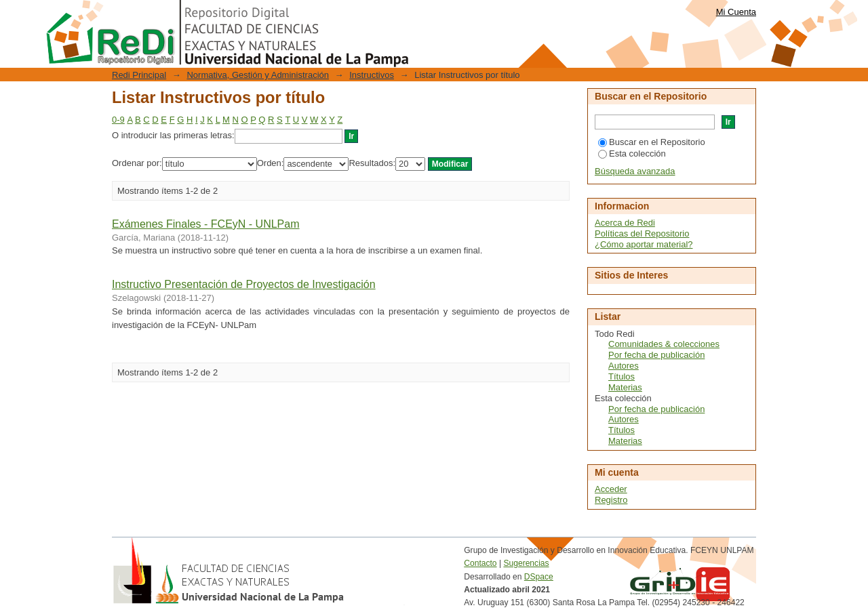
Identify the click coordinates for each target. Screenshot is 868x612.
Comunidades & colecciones (664, 344)
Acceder (611, 489)
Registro (611, 500)
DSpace (539, 577)
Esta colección (632, 154)
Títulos (622, 376)
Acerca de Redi (625, 223)
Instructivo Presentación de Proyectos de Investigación (244, 284)
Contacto (480, 563)
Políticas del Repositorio (642, 233)
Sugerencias (526, 563)
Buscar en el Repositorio (652, 142)
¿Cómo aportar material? (644, 244)
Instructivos (372, 75)
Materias (625, 387)
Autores (624, 366)
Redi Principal (139, 75)
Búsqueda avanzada (635, 171)
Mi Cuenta (736, 12)
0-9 (118, 120)
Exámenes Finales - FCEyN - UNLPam (206, 224)
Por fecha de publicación (656, 355)
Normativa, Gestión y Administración (258, 75)
